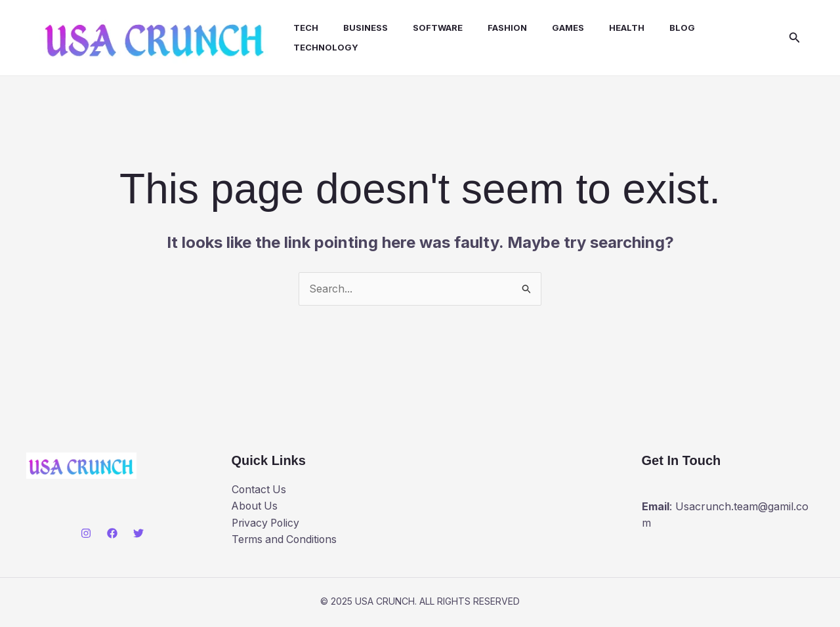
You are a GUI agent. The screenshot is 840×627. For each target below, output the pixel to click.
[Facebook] (112, 536)
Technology (326, 49)
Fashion (495, 29)
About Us (256, 508)
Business (362, 29)
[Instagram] (86, 536)
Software (430, 29)
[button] (795, 39)
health (607, 29)
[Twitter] (138, 536)
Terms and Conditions (286, 542)
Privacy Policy (267, 525)
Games (552, 29)
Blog (659, 29)
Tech (306, 29)
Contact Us (260, 492)
